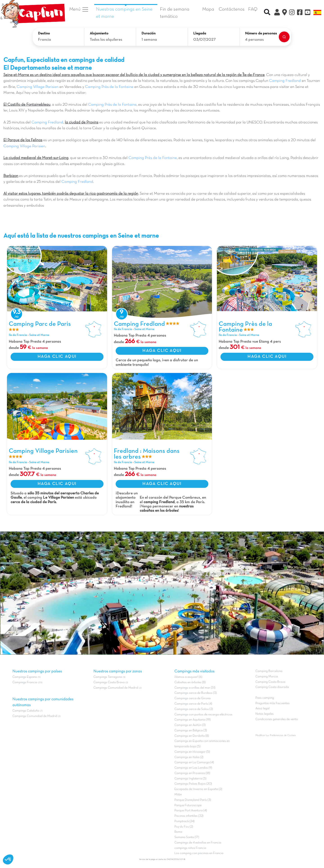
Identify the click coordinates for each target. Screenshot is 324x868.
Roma (178, 832)
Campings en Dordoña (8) (192, 736)
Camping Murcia (267, 677)
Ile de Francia (18, 335)
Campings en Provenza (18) (192, 773)
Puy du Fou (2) (184, 827)
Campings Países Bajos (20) (193, 784)
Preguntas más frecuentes (272, 703)
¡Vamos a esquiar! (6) (188, 677)
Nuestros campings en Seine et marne (124, 13)
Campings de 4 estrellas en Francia (198, 843)
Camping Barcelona (269, 671)
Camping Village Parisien (38, 87)
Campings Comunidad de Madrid (35, 716)
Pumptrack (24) (184, 821)
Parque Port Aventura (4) (191, 811)
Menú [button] (79, 9)
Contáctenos (232, 9)
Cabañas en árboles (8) (190, 682)
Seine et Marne (39, 335)
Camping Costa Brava (270, 682)
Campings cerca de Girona (192, 698)
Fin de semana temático (175, 13)
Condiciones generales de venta (277, 719)
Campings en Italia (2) (189, 757)
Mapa (208, 9)
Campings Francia (25, 682)
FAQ (253, 9)
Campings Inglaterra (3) (190, 779)
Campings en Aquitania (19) (192, 720)
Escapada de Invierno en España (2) (198, 789)
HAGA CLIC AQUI (57, 357)
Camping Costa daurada (272, 687)
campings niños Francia (190, 848)
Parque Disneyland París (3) (193, 800)
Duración (148, 33)
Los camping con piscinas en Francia (199, 853)
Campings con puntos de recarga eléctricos (203, 715)
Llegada (200, 33)
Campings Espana (25, 677)
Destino (44, 33)
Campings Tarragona (108, 677)
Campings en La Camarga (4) (194, 762)
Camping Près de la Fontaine (109, 87)
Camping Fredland (285, 81)
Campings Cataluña (26, 711)
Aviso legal (262, 708)
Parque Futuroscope (188, 805)
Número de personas (261, 33)
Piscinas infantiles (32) (189, 816)
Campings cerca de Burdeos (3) (196, 693)
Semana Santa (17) (187, 837)
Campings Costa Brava (109, 682)
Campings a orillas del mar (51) (195, 688)
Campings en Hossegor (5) (192, 752)
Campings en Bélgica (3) (191, 731)
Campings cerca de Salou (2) (194, 709)
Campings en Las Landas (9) (193, 768)
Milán (178, 795)
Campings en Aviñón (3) (190, 725)
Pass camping (265, 698)
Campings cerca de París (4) (193, 704)
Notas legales (264, 714)
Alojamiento (99, 33)
